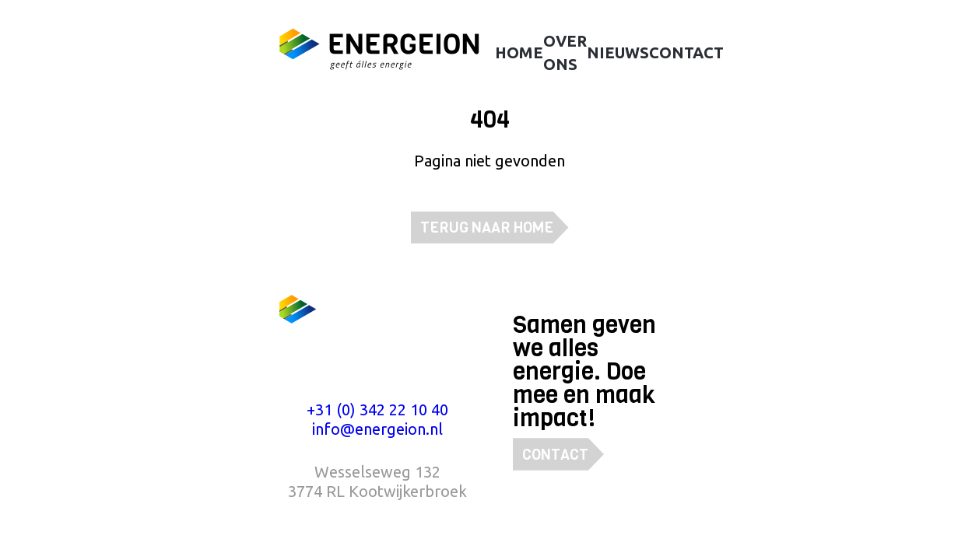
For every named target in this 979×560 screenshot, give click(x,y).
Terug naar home (487, 227)
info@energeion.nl (377, 429)
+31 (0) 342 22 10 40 (377, 409)
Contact (555, 455)
